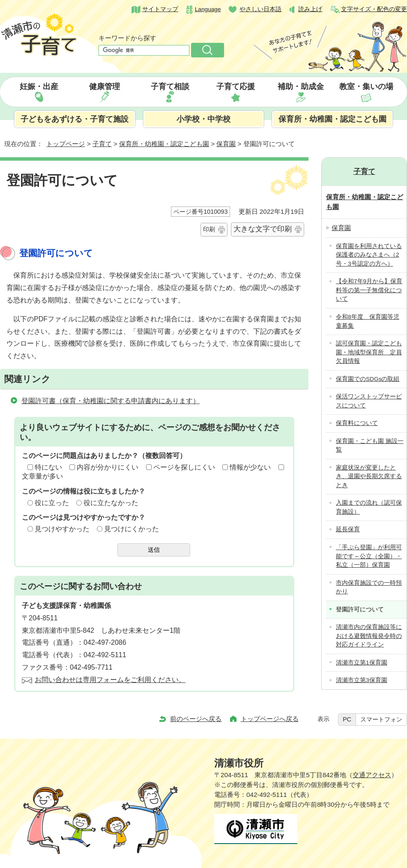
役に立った (52, 503)
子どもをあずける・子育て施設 (75, 119)
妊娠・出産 (39, 87)
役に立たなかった (111, 503)
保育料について (357, 423)
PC (347, 719)
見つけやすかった (62, 529)
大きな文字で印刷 (263, 229)
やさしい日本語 (260, 9)
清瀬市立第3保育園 (362, 680)
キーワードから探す (127, 38)
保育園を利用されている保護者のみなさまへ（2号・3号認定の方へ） (369, 255)
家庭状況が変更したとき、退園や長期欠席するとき (369, 476)
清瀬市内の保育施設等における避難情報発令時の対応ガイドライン (369, 636)
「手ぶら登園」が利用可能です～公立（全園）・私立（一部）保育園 (369, 556)
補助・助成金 (301, 87)
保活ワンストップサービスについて (369, 401)
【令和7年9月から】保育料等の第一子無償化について (369, 290)
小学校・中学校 (203, 119)
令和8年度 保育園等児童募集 (368, 321)
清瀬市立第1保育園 (362, 663)
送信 (154, 550)
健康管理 (105, 87)
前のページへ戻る (196, 719)
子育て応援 (236, 87)
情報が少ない (250, 467)
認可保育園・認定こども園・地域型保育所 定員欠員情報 (369, 352)
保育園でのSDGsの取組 (368, 379)
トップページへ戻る (270, 719)
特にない (48, 467)
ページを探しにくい (184, 467)
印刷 (209, 229)
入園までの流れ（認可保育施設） (369, 507)
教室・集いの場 (366, 87)
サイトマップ (160, 9)
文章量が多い (42, 476)
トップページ (66, 144)
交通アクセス (372, 775)
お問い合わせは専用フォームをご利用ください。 (110, 680)
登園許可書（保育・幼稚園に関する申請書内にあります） (111, 401)
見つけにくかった (132, 529)
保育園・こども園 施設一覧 (370, 446)
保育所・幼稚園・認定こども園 (332, 119)
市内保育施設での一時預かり (369, 587)
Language (208, 9)
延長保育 (348, 529)
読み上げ (310, 9)
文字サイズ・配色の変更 (374, 9)
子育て (102, 144)
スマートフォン (381, 719)
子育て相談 (170, 87)
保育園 (226, 144)
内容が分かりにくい (108, 467)
